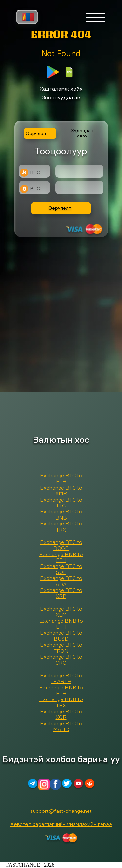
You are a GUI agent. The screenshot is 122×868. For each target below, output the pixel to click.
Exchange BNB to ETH (61, 557)
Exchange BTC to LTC (61, 503)
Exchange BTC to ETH (61, 478)
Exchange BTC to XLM (61, 612)
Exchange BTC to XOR (61, 714)
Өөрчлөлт (60, 208)
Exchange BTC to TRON (61, 648)
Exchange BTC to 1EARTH (61, 678)
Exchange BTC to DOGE (61, 545)
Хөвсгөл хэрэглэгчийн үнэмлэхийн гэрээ (61, 824)
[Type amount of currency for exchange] (79, 171)
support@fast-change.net (61, 811)
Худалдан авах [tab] (82, 133)
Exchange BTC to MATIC (61, 726)
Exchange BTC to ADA (61, 581)
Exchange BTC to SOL (61, 569)
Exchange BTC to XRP (61, 593)
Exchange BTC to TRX (61, 526)
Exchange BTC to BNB (61, 514)
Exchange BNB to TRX (61, 702)
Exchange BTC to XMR (61, 490)
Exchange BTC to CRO (61, 660)
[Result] (79, 187)
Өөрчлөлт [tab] (37, 133)
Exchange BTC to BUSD (61, 635)
